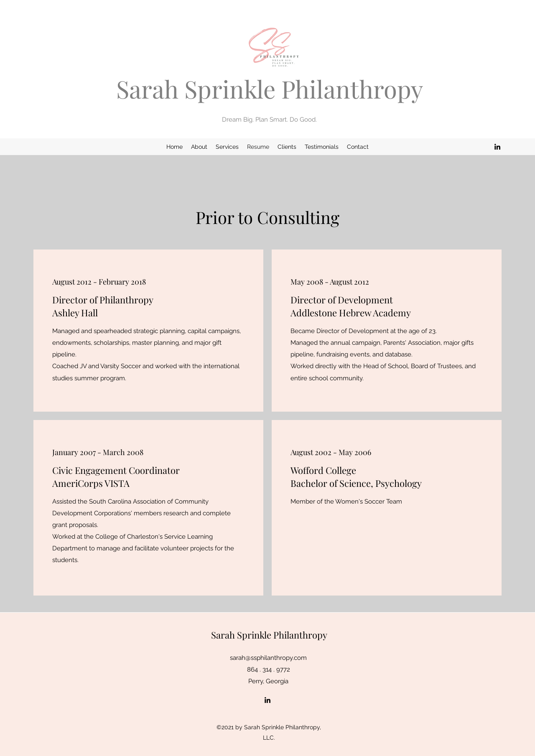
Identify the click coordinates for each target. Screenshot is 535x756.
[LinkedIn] (497, 147)
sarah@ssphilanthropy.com (268, 658)
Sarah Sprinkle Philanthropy (270, 89)
